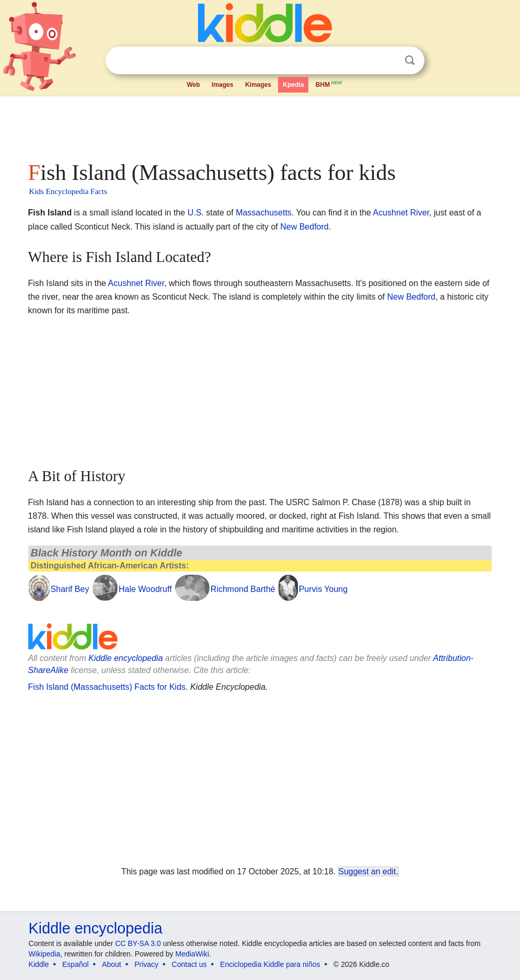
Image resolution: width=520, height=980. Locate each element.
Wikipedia (45, 954)
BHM (329, 84)
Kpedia (293, 85)
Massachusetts (264, 213)
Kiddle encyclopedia (125, 658)
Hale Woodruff (145, 589)
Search (410, 60)
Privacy (146, 964)
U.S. (196, 213)
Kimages (258, 85)
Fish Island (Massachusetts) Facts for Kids (107, 687)
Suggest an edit (367, 871)
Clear (388, 61)
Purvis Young (323, 589)
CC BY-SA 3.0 (138, 943)
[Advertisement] (260, 126)
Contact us (189, 964)
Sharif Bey (70, 589)
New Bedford (304, 227)
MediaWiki (193, 954)
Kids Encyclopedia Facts (68, 191)
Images (222, 85)
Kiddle (39, 964)
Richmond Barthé (243, 589)
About (112, 964)
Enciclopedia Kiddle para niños (270, 964)
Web (193, 85)
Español (76, 964)
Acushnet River (401, 213)
